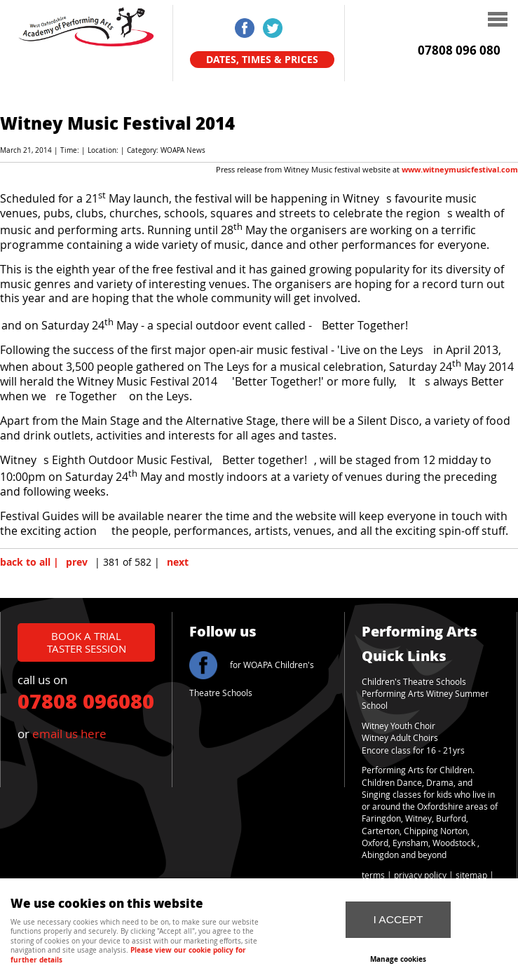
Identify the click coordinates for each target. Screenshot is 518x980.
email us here (69, 734)
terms (373, 875)
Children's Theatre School (412, 682)
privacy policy (420, 875)
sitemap (471, 875)
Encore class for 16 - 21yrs (413, 750)
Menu (420, 21)
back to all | (29, 562)
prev (77, 562)
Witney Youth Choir (398, 726)
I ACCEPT (398, 919)
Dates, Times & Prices (262, 60)
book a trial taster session (87, 642)
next (178, 562)
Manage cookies (398, 959)
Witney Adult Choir (398, 738)
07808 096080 (86, 700)
